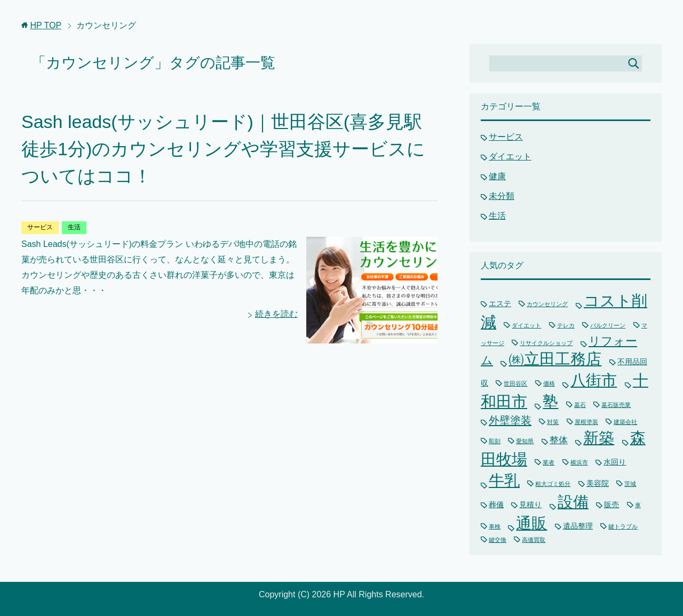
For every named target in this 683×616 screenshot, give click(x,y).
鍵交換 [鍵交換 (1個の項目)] (498, 540)
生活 (74, 227)
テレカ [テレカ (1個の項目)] (566, 325)
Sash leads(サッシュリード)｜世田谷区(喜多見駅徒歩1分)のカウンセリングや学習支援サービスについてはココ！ (223, 149)
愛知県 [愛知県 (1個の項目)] (525, 441)
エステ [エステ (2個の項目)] (500, 303)
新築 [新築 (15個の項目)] (599, 438)
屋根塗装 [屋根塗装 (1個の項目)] (586, 422)
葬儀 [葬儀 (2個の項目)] (496, 505)
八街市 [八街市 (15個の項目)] (594, 380)
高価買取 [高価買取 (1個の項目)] (534, 540)
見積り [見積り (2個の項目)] (530, 505)
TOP (46, 25)
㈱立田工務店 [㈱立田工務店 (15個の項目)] (555, 359)
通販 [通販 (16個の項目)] (531, 523)
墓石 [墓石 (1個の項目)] (580, 405)
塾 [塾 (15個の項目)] (550, 402)
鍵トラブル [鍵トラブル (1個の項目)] (623, 526)
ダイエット (510, 157)
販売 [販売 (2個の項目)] (611, 505)
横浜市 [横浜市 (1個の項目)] (579, 462)
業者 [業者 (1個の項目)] (549, 462)
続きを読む (276, 314)
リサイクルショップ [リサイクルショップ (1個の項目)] (546, 343)
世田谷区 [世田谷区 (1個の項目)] (515, 383)
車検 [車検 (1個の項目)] (495, 526)
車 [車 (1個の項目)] (638, 505)
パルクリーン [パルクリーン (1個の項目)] (608, 325)
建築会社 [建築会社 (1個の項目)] (625, 422)
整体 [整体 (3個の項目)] (559, 440)
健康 (497, 176)
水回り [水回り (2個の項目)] (615, 462)
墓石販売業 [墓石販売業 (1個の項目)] (616, 405)
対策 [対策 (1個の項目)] (553, 422)
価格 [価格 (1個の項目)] (549, 383)
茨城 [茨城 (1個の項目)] (630, 484)
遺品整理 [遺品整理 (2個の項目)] (578, 526)
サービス (40, 227)
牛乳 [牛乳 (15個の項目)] (504, 481)
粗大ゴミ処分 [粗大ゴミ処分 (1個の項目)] (553, 484)
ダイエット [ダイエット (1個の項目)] (526, 325)
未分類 (502, 196)
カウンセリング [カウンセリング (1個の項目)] (547, 304)
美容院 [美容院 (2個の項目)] (598, 483)
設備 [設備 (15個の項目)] (573, 502)
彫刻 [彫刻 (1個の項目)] (495, 441)
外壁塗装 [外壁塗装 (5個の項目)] (510, 420)
